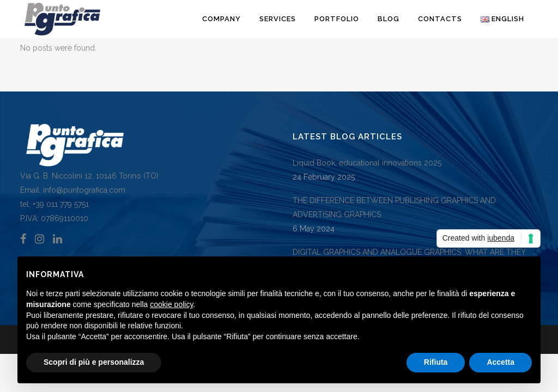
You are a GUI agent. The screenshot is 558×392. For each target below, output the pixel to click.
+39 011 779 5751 (60, 204)
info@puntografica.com (84, 190)
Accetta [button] (501, 362)
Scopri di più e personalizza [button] (94, 362)
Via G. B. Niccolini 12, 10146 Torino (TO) (89, 176)
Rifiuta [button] (436, 362)
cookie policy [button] (171, 304)
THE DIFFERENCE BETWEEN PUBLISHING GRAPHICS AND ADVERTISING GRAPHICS (394, 207)
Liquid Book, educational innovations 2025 (367, 163)
